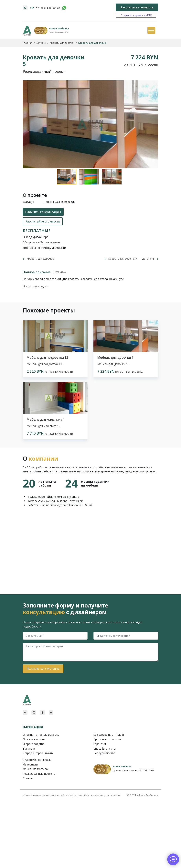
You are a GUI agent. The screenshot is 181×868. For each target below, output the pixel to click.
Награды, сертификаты (38, 753)
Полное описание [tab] (37, 272)
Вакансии (29, 749)
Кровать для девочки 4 (121, 259)
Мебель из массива (35, 769)
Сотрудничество (104, 753)
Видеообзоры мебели (37, 760)
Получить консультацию (43, 212)
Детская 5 (150, 259)
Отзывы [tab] (60, 272)
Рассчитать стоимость (137, 7)
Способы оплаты (105, 749)
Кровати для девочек (40, 259)
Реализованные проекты (39, 774)
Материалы (30, 764)
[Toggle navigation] (151, 31)
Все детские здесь (36, 286)
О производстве (34, 744)
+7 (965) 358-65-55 (48, 8)
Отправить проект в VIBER (136, 15)
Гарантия (100, 744)
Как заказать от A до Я (109, 735)
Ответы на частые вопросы (41, 735)
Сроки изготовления (107, 739)
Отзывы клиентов (35, 739)
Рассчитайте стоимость (43, 221)
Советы (28, 778)
